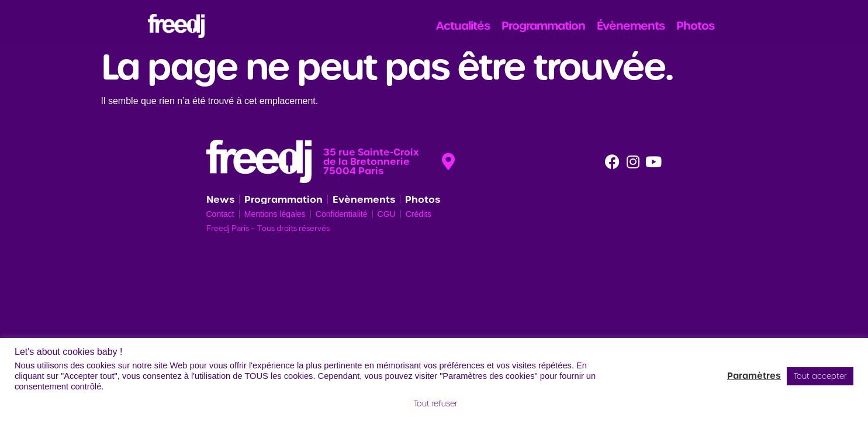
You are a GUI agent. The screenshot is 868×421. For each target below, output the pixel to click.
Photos (695, 26)
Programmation (543, 26)
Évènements (631, 26)
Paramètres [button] (754, 376)
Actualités (463, 26)
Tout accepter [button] (820, 376)
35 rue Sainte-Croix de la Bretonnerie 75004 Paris (371, 161)
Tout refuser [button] (435, 404)
